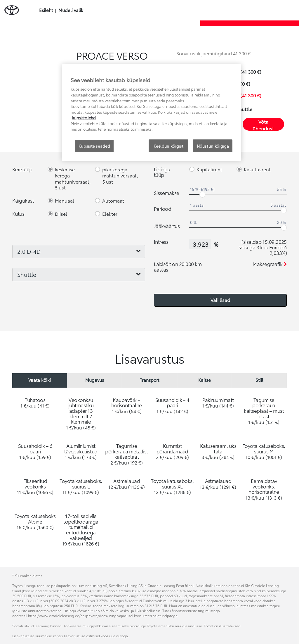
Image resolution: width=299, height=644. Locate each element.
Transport (149, 380)
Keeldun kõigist (169, 146)
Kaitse (205, 380)
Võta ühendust (263, 124)
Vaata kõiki (40, 380)
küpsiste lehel (84, 118)
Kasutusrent (257, 169)
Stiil (259, 380)
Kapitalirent (209, 169)
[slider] (202, 195)
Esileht (46, 10)
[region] (152, 113)
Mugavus (95, 380)
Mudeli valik (71, 10)
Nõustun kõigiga (213, 146)
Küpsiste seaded (94, 146)
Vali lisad (220, 300)
